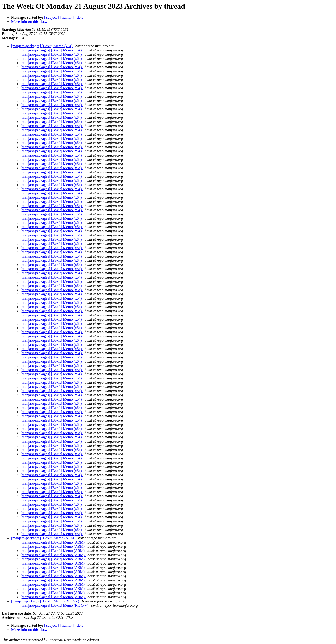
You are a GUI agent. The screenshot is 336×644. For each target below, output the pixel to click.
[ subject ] (52, 17)
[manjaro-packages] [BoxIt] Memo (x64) (42, 46)
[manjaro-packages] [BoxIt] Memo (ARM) (44, 538)
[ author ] (67, 17)
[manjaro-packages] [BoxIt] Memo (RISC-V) (46, 601)
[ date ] (80, 17)
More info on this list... (29, 22)
